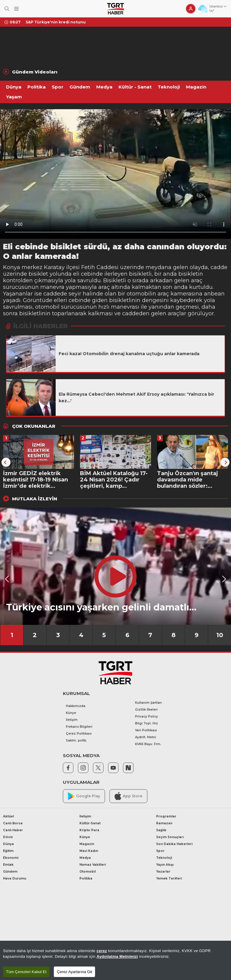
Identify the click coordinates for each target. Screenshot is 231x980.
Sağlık (161, 830)
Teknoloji (169, 87)
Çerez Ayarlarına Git (74, 972)
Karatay (54, 267)
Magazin (196, 87)
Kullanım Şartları (148, 703)
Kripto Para (89, 830)
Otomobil (88, 872)
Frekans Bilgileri (79, 727)
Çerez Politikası (79, 734)
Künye (71, 713)
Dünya (14, 87)
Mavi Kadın (89, 851)
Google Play (84, 796)
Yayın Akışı (165, 865)
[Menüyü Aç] (16, 9)
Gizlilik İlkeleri (146, 710)
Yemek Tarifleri (169, 878)
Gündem (80, 87)
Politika (37, 87)
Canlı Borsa (13, 823)
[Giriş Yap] (191, 9)
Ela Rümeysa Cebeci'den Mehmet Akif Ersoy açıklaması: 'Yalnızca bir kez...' (136, 397)
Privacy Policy (146, 716)
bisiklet (38, 274)
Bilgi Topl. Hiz (146, 723)
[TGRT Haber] (115, 9)
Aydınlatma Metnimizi (117, 956)
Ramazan (164, 823)
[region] (115, 960)
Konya (12, 267)
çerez (102, 951)
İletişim (72, 720)
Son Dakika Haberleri (174, 844)
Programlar (166, 816)
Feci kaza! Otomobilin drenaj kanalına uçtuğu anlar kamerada (129, 354)
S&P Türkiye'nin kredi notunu (56, 22)
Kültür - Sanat (135, 87)
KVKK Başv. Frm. (148, 744)
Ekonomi (11, 858)
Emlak (8, 865)
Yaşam (14, 97)
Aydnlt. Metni (146, 737)
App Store (128, 796)
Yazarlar (163, 872)
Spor (58, 87)
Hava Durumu (15, 878)
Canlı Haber (13, 830)
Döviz (8, 837)
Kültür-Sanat (90, 823)
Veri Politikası (146, 730)
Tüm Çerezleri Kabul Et (26, 972)
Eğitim (8, 851)
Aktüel (8, 816)
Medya (104, 87)
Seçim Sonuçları (170, 837)
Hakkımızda (76, 706)
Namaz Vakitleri (93, 865)
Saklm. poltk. (76, 740)
